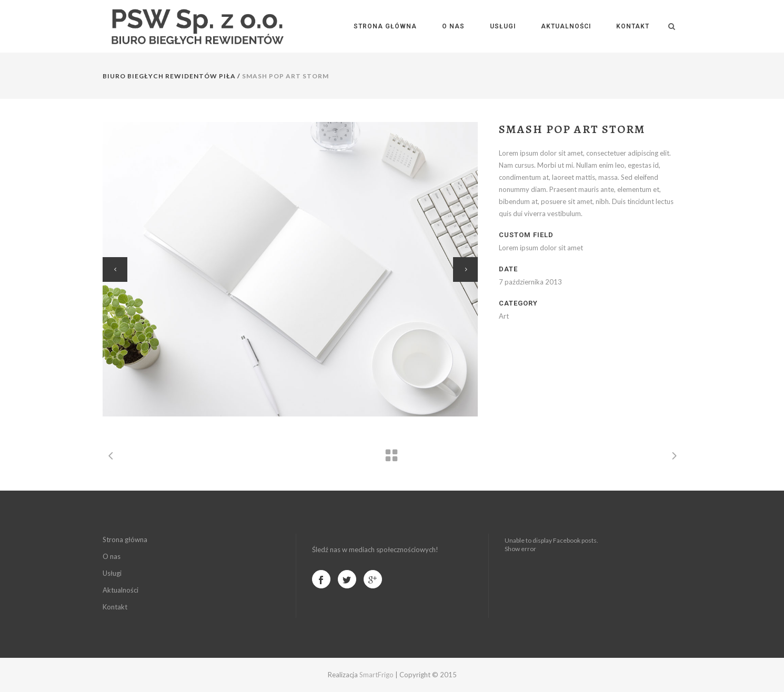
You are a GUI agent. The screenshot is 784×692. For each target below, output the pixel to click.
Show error (520, 549)
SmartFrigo (376, 675)
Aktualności (120, 590)
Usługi (112, 573)
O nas (112, 556)
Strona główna (125, 540)
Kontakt (115, 607)
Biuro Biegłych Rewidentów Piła (169, 76)
